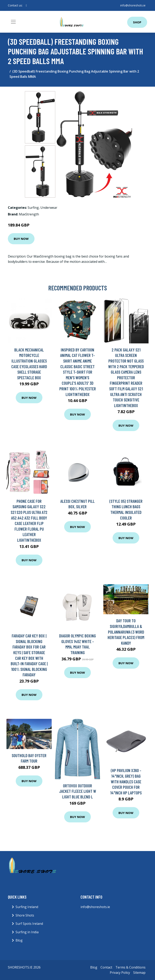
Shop (137, 22)
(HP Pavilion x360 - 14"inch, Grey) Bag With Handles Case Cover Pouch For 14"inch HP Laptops (126, 781)
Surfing (33, 208)
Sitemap (139, 973)
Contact (106, 967)
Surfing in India (27, 932)
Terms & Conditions (130, 967)
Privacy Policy (120, 973)
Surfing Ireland (27, 907)
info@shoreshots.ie (133, 5)
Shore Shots (25, 915)
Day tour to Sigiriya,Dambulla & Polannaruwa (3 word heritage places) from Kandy (126, 632)
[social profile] (26, 5)
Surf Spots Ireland (29, 924)
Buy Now (21, 239)
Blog (19, 940)
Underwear (49, 208)
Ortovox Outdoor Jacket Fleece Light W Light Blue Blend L (78, 791)
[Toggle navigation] (13, 22)
